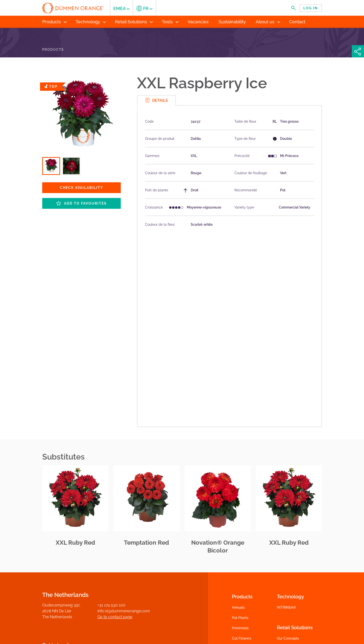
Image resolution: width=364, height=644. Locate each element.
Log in (311, 8)
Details (156, 100)
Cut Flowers (242, 638)
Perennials (240, 628)
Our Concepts (288, 638)
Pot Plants (240, 618)
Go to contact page (115, 617)
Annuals (238, 607)
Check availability (81, 188)
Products (53, 50)
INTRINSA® (286, 607)
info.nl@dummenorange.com (124, 611)
